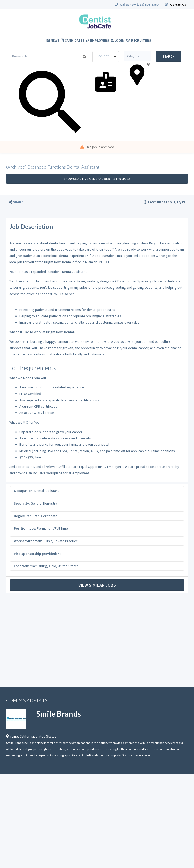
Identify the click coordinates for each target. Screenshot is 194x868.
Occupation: (24, 491)
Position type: (25, 528)
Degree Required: (27, 516)
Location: (21, 566)
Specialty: (22, 503)
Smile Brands (59, 714)
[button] (16, 202)
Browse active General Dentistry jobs (97, 179)
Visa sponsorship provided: (35, 554)
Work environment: (29, 541)
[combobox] (106, 57)
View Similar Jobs (97, 585)
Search (168, 56)
